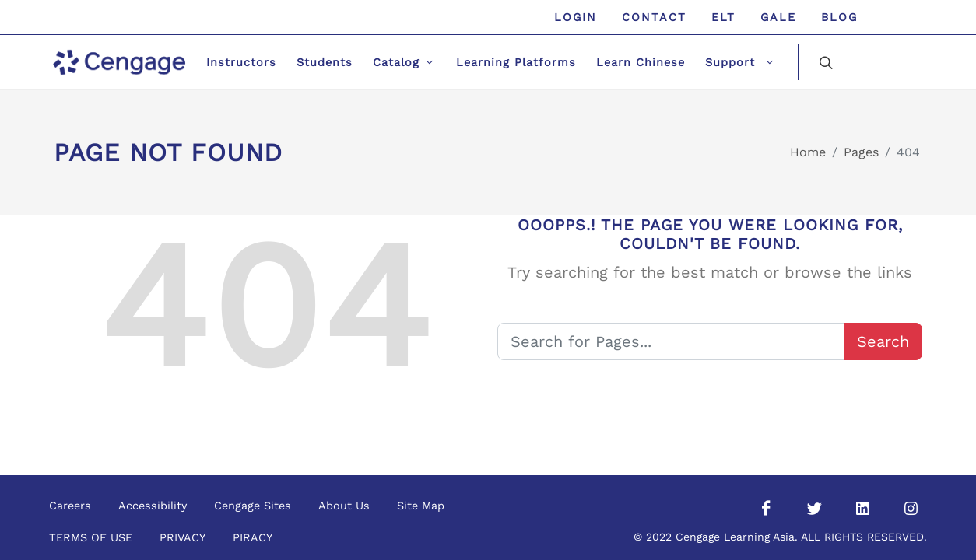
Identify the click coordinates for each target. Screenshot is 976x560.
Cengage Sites (253, 506)
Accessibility (153, 506)
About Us (344, 506)
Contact (654, 17)
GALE (778, 17)
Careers (70, 506)
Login (576, 17)
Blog (839, 17)
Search (883, 341)
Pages (861, 152)
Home (808, 152)
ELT (723, 17)
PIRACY (253, 537)
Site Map (421, 506)
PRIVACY (183, 537)
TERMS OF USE (91, 537)
